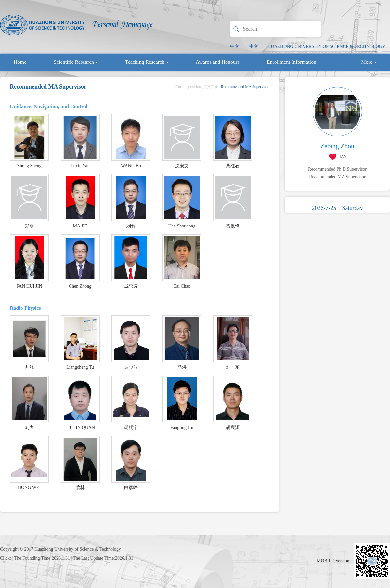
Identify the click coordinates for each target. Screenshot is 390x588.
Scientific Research (76, 62)
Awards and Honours (218, 62)
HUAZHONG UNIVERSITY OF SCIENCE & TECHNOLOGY (326, 46)
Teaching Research (147, 62)
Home (20, 62)
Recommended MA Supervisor (337, 177)
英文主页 (211, 87)
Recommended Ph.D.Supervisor (337, 169)
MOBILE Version (333, 561)
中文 (235, 46)
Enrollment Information (292, 62)
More (369, 62)
